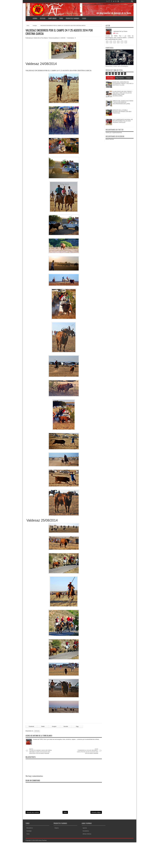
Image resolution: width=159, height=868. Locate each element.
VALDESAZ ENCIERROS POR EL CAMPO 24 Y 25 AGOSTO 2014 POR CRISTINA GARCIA (59, 32)
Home (28, 18)
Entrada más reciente (33, 812)
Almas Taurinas (110, 139)
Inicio (28, 25)
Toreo (61, 18)
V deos (84, 18)
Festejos (43, 18)
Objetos (57, 828)
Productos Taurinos (72, 18)
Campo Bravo (52, 18)
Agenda (35, 18)
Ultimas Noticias (87, 834)
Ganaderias (86, 831)
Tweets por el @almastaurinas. (114, 133)
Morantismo (30, 828)
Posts (116, 33)
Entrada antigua (96, 812)
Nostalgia (29, 831)
